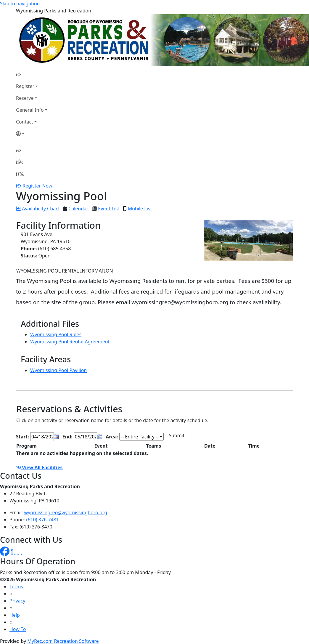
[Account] (32, 134)
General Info (30, 110)
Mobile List (140, 209)
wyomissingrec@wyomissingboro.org (66, 512)
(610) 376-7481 (43, 520)
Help (15, 615)
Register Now (37, 186)
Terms (16, 587)
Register (25, 86)
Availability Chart (38, 209)
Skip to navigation (20, 4)
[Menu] (20, 174)
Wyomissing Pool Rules (56, 334)
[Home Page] (32, 74)
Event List (109, 209)
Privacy (17, 601)
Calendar (78, 209)
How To (18, 629)
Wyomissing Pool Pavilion (58, 370)
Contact (25, 122)
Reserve (25, 98)
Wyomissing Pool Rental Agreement (70, 342)
